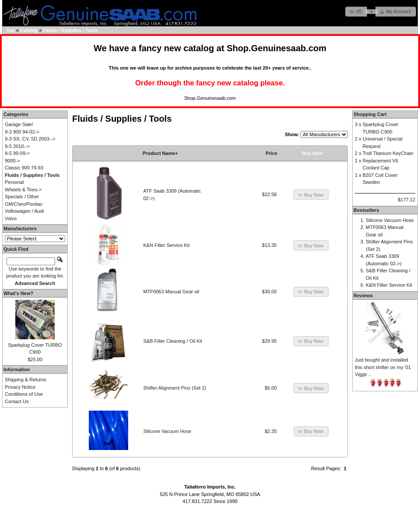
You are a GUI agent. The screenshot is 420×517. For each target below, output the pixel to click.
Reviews (363, 295)
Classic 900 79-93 (24, 168)
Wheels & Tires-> (23, 190)
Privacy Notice (20, 387)
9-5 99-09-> (17, 153)
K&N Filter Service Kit (167, 245)
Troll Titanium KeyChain (388, 153)
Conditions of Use (24, 394)
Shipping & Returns (26, 380)
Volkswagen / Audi (24, 211)
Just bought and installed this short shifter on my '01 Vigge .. (383, 367)
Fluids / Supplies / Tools (70, 30)
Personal (14, 182)
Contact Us (17, 401)
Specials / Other (22, 197)
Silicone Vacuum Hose (168, 431)
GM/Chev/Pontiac (24, 204)
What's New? (18, 293)
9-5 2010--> (17, 146)
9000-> (12, 161)
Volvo (11, 218)
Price (271, 153)
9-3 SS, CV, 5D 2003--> (30, 139)
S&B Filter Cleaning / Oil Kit (173, 341)
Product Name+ (160, 153)
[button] (356, 12)
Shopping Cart (370, 114)
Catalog (29, 30)
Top (10, 30)
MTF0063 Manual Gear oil (171, 292)
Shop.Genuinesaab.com (276, 48)
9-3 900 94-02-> (22, 132)
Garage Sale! (19, 124)
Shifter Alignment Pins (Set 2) (175, 388)
